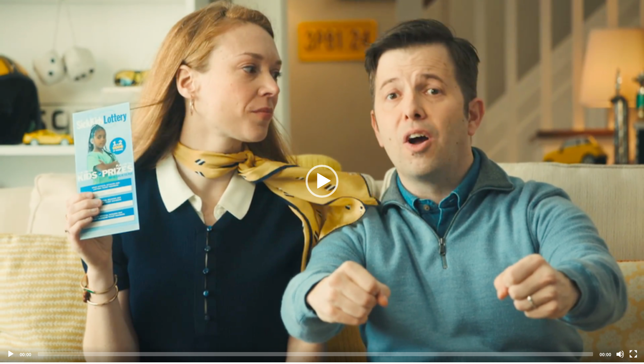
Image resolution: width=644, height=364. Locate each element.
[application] (322, 181)
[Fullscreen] (633, 354)
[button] (322, 181)
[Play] (11, 354)
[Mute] (620, 354)
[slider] (315, 354)
